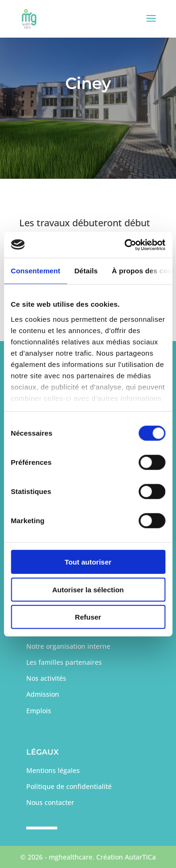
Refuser (88, 617)
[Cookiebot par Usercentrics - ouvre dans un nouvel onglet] (125, 245)
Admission (43, 694)
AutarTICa (140, 857)
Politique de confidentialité (69, 786)
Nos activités (46, 678)
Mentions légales (53, 770)
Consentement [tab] (35, 271)
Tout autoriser (88, 562)
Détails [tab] (86, 271)
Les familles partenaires (64, 662)
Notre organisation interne (68, 646)
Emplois (39, 711)
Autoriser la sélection (88, 589)
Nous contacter (50, 802)
